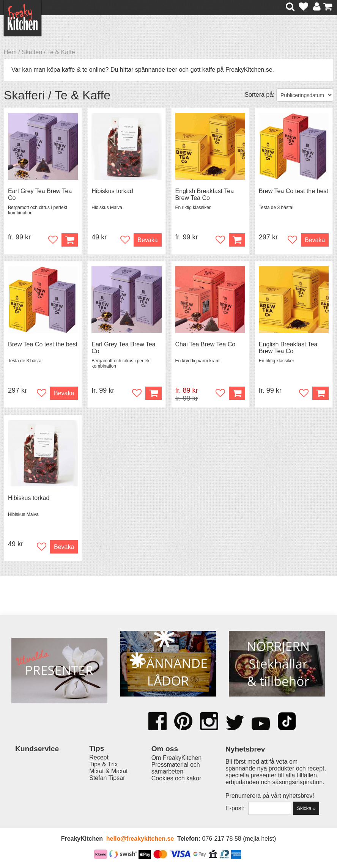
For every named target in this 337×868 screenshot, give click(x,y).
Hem (10, 52)
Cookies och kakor (176, 778)
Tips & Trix (103, 764)
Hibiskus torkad (112, 191)
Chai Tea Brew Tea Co (206, 344)
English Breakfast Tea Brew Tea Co (205, 194)
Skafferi (32, 52)
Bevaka (147, 240)
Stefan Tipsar (107, 778)
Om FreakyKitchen (176, 758)
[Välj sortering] (305, 95)
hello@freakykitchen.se (140, 839)
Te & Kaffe (61, 52)
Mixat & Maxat (108, 771)
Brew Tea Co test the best (294, 191)
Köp (70, 240)
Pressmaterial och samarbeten (176, 768)
